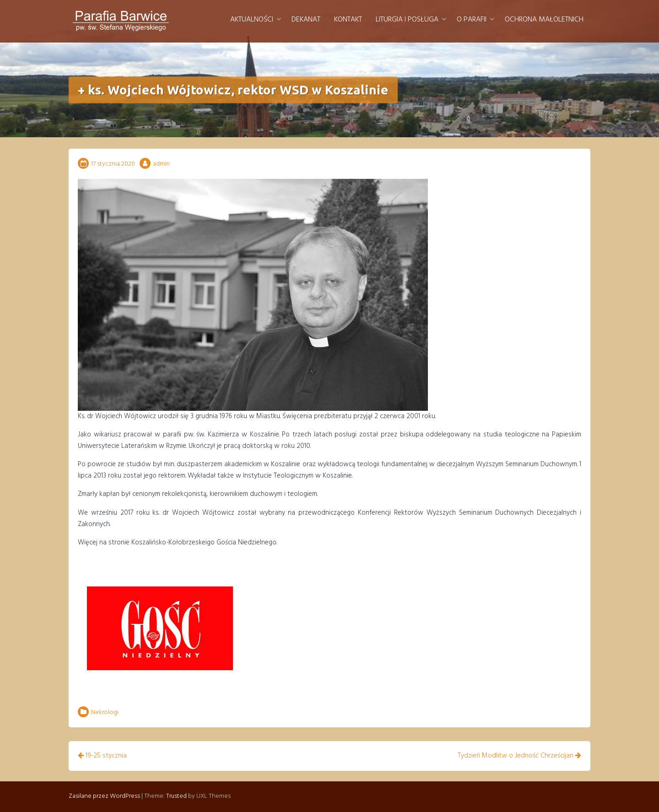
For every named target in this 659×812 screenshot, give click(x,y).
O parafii (472, 20)
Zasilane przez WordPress (104, 796)
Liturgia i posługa (407, 20)
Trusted (176, 796)
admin (161, 164)
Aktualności (252, 20)
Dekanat (306, 20)
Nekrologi (105, 713)
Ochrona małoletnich (544, 20)
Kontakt (348, 20)
